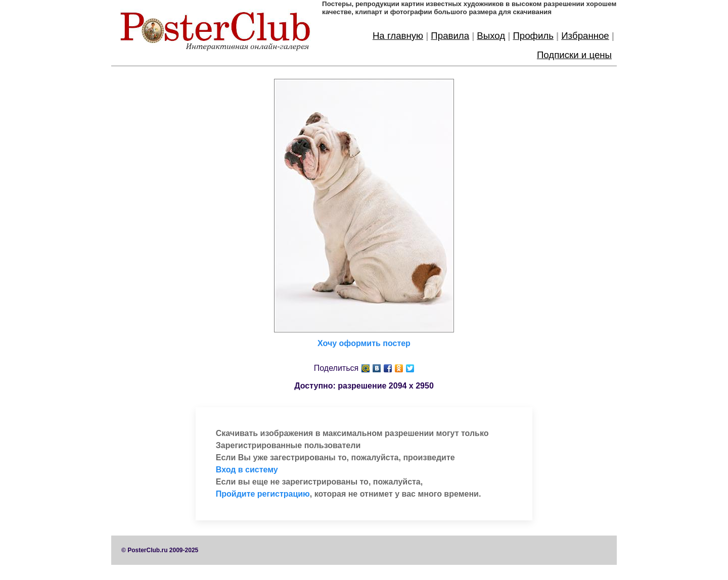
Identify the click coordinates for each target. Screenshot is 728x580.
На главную (398, 36)
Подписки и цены (574, 55)
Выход (491, 36)
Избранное (585, 36)
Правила (450, 36)
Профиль (533, 36)
